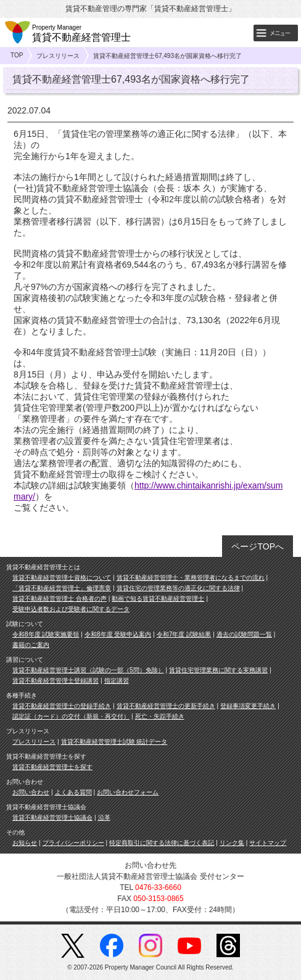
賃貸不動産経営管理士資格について (62, 578)
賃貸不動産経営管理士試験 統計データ (114, 742)
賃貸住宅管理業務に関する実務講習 (218, 670)
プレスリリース (58, 56)
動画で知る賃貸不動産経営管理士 (158, 599)
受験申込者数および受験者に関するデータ (71, 609)
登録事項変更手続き (248, 706)
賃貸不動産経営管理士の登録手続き (62, 706)
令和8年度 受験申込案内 (118, 634)
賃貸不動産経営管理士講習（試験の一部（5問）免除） (88, 670)
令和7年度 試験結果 (184, 634)
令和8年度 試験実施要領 (46, 634)
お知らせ (25, 843)
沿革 (104, 817)
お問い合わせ (31, 792)
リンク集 (232, 843)
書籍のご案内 (31, 645)
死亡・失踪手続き (160, 716)
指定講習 (117, 681)
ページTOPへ (258, 546)
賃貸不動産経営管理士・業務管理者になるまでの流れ (191, 578)
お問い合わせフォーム (128, 792)
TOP (17, 55)
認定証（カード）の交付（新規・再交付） (71, 716)
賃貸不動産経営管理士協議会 (52, 817)
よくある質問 (73, 792)
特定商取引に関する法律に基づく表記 (162, 843)
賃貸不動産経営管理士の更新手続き (166, 706)
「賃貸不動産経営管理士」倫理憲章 (62, 588)
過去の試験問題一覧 (244, 634)
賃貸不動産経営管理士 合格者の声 (60, 599)
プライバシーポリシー (73, 843)
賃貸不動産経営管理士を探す (52, 767)
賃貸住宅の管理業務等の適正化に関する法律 (178, 588)
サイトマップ (268, 843)
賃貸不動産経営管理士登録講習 (56, 681)
